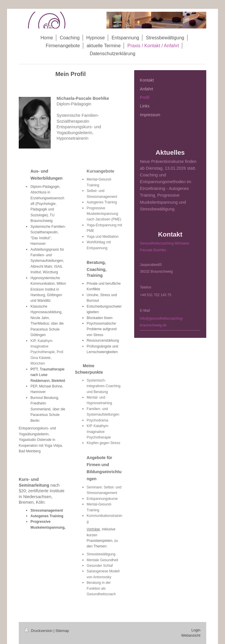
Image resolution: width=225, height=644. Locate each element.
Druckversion (39, 631)
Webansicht (191, 635)
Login (196, 630)
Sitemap (62, 631)
